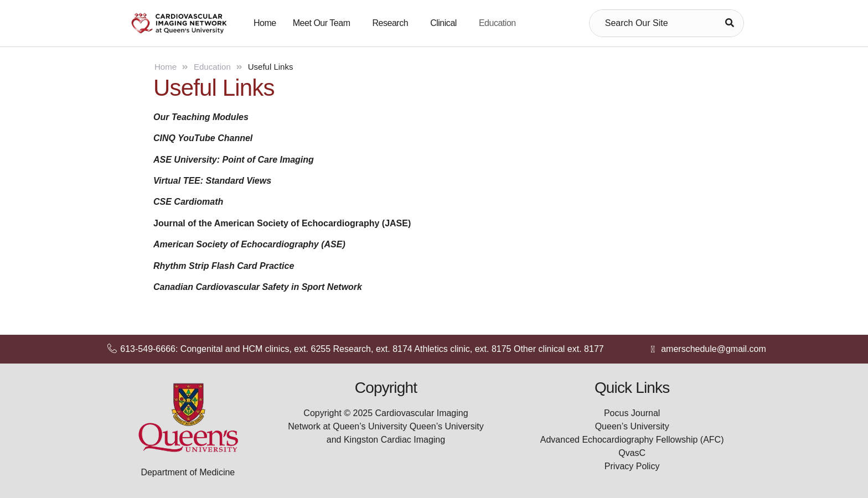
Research (391, 23)
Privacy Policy (632, 466)
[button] (324, 23)
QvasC (632, 453)
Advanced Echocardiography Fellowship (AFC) (632, 440)
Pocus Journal (632, 413)
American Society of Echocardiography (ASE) (249, 244)
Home (265, 23)
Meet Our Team (322, 23)
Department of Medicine (188, 472)
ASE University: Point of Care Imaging (234, 160)
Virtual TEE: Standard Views (212, 181)
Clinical (443, 23)
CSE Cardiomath (188, 202)
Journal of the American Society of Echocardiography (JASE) (282, 223)
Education (497, 23)
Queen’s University (632, 426)
